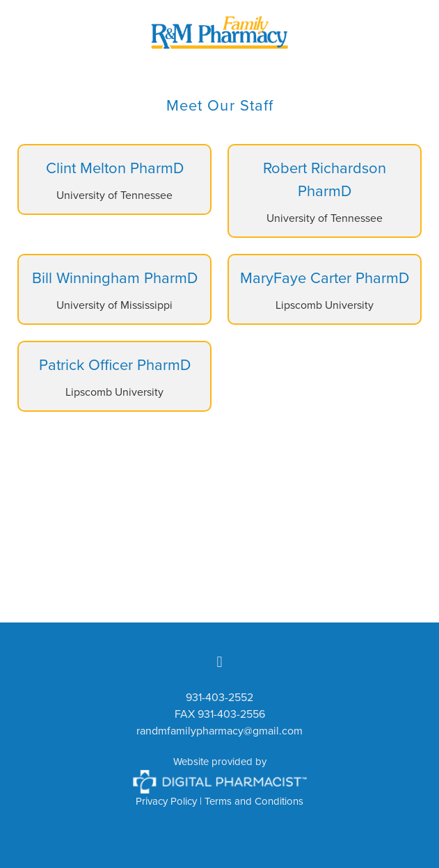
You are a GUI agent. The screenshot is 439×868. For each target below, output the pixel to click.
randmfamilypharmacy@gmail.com (219, 730)
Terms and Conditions (254, 801)
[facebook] (220, 661)
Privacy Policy (166, 801)
